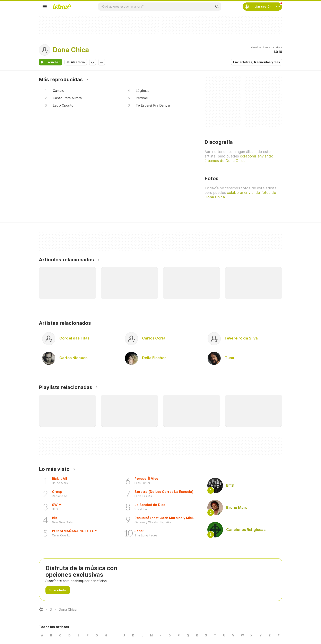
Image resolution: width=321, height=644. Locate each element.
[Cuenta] (278, 7)
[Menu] (45, 7)
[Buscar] (217, 7)
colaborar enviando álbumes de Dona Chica (239, 158)
